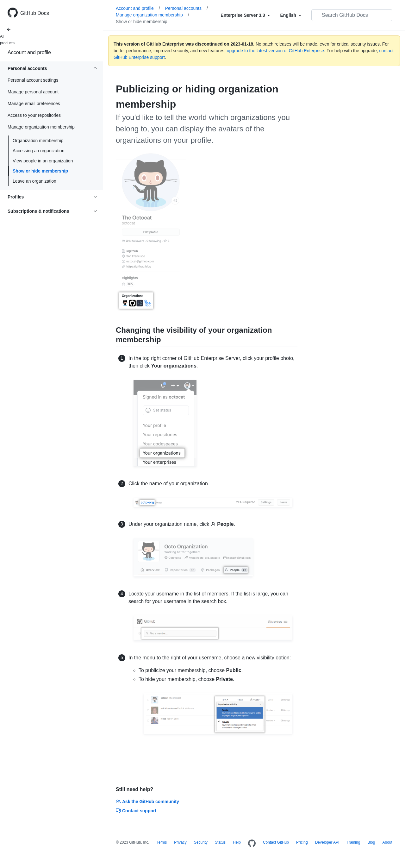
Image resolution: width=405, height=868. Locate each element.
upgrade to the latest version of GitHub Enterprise (275, 51)
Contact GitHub (276, 842)
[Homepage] (252, 844)
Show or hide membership (40, 171)
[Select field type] (245, 15)
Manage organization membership (153, 15)
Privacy (180, 842)
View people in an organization (43, 161)
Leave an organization (34, 181)
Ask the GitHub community (147, 802)
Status (220, 842)
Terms (162, 842)
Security (201, 842)
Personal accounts (187, 8)
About (387, 842)
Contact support (136, 811)
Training (353, 842)
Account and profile (29, 52)
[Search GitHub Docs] (352, 15)
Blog (371, 842)
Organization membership (38, 141)
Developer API (327, 842)
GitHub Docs (35, 13)
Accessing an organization (38, 151)
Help (237, 842)
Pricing (302, 842)
